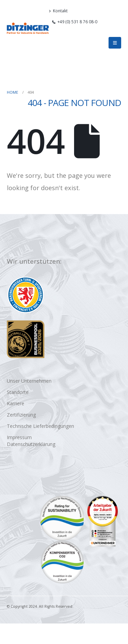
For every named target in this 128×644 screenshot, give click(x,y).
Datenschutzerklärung (31, 444)
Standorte (18, 392)
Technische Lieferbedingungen (40, 426)
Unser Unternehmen (29, 381)
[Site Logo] (28, 28)
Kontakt (58, 11)
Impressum (19, 437)
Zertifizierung (21, 415)
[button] (118, 31)
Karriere (16, 403)
